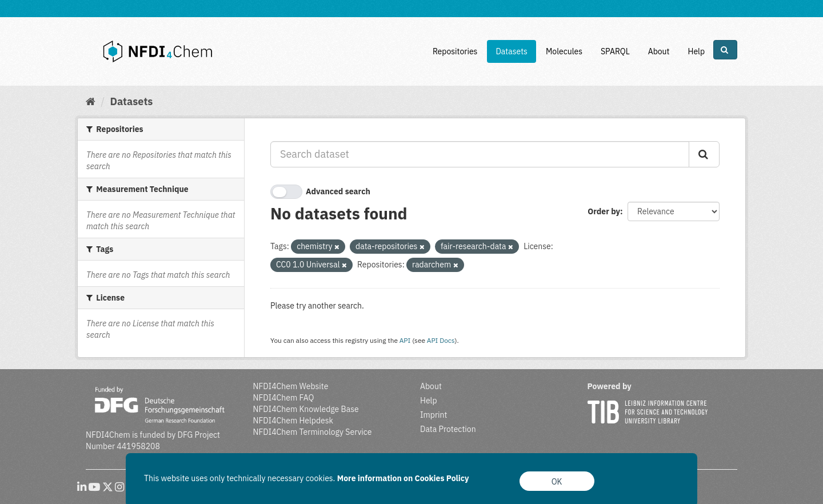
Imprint (434, 415)
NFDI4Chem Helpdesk (293, 421)
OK (557, 482)
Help (696, 51)
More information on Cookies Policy (403, 478)
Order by (604, 211)
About (659, 51)
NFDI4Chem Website (291, 386)
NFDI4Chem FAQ (284, 398)
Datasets (512, 51)
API (405, 340)
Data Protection (448, 429)
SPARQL (615, 51)
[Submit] (704, 154)
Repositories (455, 51)
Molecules (564, 51)
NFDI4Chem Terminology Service (313, 432)
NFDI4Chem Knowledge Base (306, 409)
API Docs (441, 340)
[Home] (91, 101)
